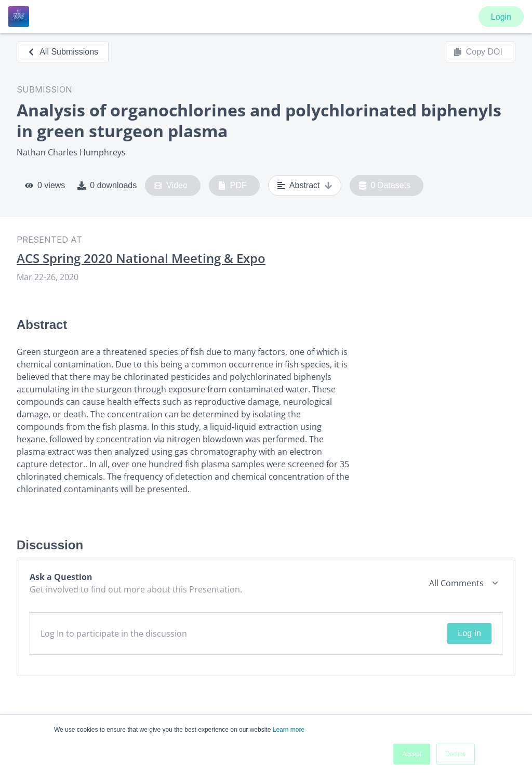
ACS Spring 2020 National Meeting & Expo (141, 258)
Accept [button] (412, 754)
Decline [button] (456, 754)
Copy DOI (478, 52)
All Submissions (63, 52)
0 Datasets (385, 186)
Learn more (289, 730)
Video (171, 186)
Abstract (305, 186)
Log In (469, 633)
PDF (232, 186)
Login (501, 17)
